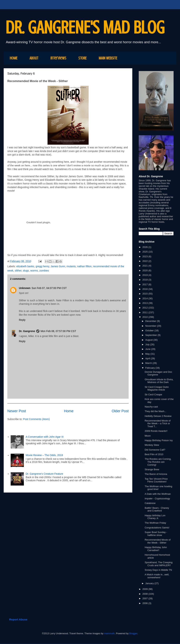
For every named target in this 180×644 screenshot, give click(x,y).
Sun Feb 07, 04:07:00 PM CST (49, 288)
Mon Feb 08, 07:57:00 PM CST (58, 331)
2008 (145, 594)
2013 (145, 303)
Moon (148, 436)
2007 (145, 598)
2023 (145, 256)
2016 (145, 289)
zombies (44, 271)
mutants (71, 266)
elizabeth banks (25, 266)
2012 (145, 308)
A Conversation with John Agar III (45, 437)
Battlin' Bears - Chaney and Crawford (157, 509)
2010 (145, 317)
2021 (145, 266)
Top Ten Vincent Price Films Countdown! (156, 480)
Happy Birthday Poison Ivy (159, 440)
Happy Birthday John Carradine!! (156, 549)
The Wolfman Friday (155, 523)
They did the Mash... (155, 411)
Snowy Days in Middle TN (158, 570)
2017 (145, 284)
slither (18, 271)
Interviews (58, 58)
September (151, 335)
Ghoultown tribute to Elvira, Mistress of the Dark (159, 381)
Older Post (120, 411)
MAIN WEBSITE (108, 58)
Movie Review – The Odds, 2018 (44, 455)
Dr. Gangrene (27, 331)
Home (69, 411)
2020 (145, 270)
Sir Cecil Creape (153, 395)
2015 (145, 294)
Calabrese (150, 503)
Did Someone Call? (155, 450)
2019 (145, 275)
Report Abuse (18, 619)
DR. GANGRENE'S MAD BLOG (85, 28)
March (149, 363)
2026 (145, 247)
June (148, 349)
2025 (145, 252)
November (151, 326)
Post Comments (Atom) (36, 419)
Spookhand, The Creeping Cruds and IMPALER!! (159, 564)
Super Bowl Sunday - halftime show (156, 534)
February (150, 368)
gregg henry (42, 266)
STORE (82, 58)
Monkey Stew (152, 445)
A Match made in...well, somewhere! (157, 576)
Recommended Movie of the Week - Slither (158, 541)
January (150, 583)
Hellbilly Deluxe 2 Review (158, 416)
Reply (22, 320)
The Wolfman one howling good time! (158, 488)
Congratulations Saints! (157, 528)
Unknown (25, 288)
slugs (26, 271)
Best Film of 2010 (154, 454)
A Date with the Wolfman (158, 494)
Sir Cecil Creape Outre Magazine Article (157, 388)
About (34, 58)
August (149, 340)
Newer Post (17, 411)
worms (34, 271)
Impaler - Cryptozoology (157, 499)
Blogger (133, 633)
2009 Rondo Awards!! (156, 431)
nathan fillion (84, 266)
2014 (145, 298)
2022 (145, 261)
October (150, 330)
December (151, 321)
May (148, 354)
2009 (145, 589)
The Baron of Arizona (156, 474)
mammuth (109, 633)
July (148, 344)
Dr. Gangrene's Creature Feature (44, 474)
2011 (145, 312)
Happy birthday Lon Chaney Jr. (155, 517)
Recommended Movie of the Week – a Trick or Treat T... (158, 424)
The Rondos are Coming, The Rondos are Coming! (158, 462)
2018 (145, 280)
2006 (145, 603)
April (148, 358)
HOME (14, 58)
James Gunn (58, 266)
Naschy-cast (151, 407)
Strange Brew (152, 469)
